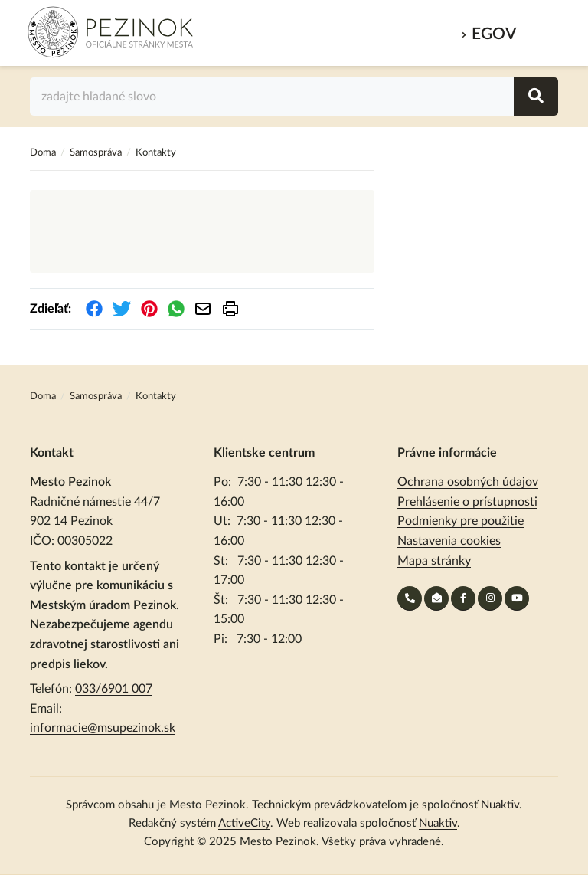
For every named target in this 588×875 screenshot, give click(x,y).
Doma (44, 153)
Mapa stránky (434, 561)
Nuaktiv (500, 805)
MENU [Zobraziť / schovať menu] (541, 29)
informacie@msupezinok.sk (103, 728)
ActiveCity (244, 823)
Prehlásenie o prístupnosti (467, 502)
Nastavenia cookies (449, 541)
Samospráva (97, 153)
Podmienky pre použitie (461, 521)
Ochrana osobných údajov (468, 482)
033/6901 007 (114, 689)
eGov (494, 34)
